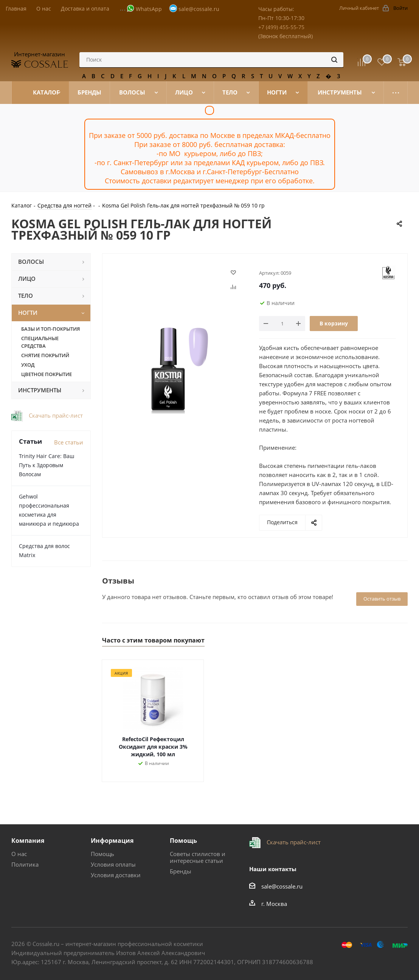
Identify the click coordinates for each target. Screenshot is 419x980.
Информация (112, 841)
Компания (28, 841)
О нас (19, 854)
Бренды (181, 871)
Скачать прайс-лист (55, 415)
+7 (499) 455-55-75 (281, 27)
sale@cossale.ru (199, 9)
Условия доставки (116, 875)
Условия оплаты (113, 864)
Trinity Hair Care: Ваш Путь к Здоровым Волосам (47, 465)
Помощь (102, 854)
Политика (25, 864)
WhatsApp (149, 9)
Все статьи (69, 442)
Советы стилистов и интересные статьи (198, 857)
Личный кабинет (359, 8)
